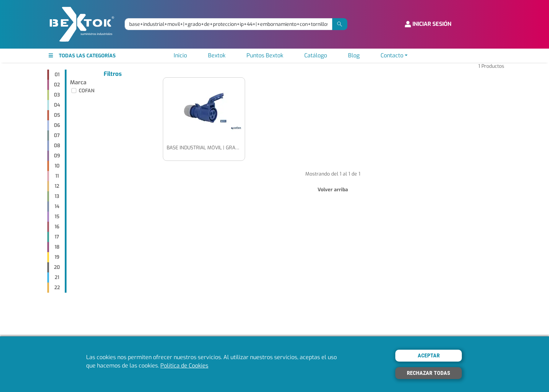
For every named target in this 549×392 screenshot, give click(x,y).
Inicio (180, 55)
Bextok (217, 55)
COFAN (87, 91)
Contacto (392, 55)
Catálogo (316, 55)
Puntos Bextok (265, 55)
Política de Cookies (184, 366)
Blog (354, 55)
